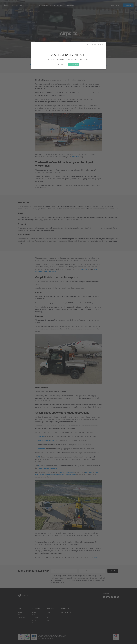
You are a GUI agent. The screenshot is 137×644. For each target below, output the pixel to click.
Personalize (62, 64)
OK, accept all (73, 64)
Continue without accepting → (95, 45)
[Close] (68, 322)
